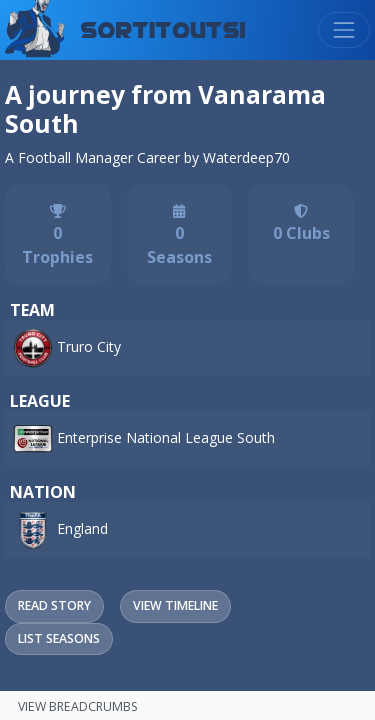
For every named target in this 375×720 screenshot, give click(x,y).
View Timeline (175, 605)
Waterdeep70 (246, 157)
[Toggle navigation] (344, 30)
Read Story (54, 605)
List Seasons (59, 638)
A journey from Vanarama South (165, 109)
